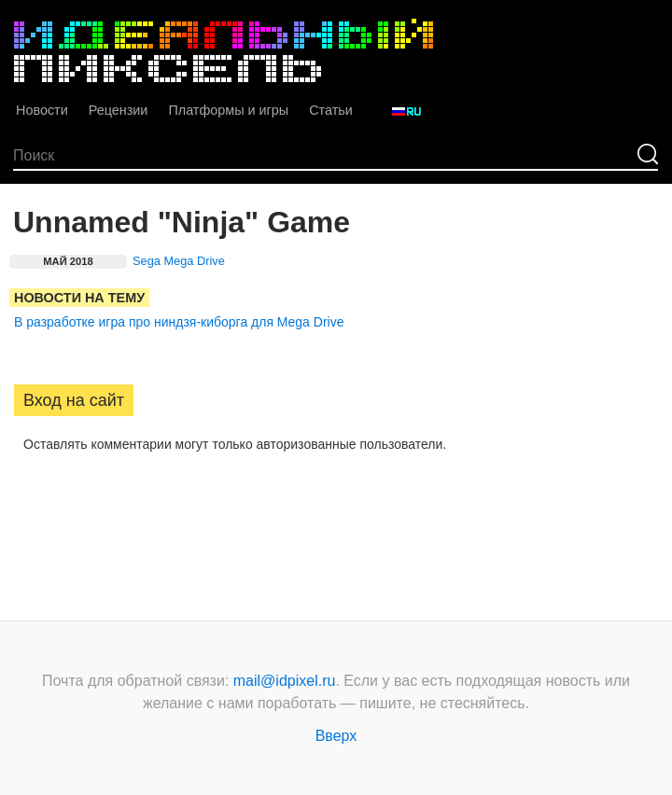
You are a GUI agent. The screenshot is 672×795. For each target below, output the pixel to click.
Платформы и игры (228, 110)
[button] (29, 503)
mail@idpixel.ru (285, 681)
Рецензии (119, 110)
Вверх (336, 736)
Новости (42, 110)
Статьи (331, 110)
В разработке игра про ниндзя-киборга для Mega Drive (179, 322)
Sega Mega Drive (179, 261)
